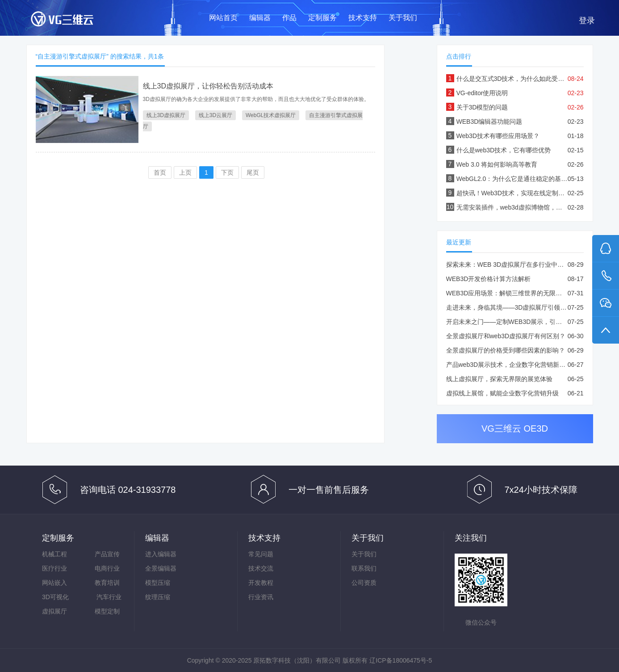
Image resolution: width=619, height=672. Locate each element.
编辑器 (260, 18)
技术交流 (261, 568)
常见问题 (261, 554)
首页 (160, 172)
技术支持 (363, 18)
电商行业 (107, 568)
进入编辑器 (161, 554)
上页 (185, 172)
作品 (289, 18)
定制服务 (322, 18)
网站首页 (223, 18)
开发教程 (261, 583)
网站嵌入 (54, 583)
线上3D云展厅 (215, 115)
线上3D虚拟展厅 (166, 115)
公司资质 (364, 583)
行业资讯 (261, 597)
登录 (587, 21)
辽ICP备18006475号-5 (401, 660)
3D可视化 (55, 597)
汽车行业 (109, 597)
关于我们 (403, 18)
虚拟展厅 (54, 611)
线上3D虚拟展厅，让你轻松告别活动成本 (208, 86)
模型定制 (107, 611)
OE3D (535, 428)
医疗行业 (54, 568)
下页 (227, 172)
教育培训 (107, 583)
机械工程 (54, 554)
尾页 (253, 172)
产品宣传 (107, 554)
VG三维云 (71, 21)
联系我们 (364, 568)
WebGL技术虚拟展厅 (271, 115)
